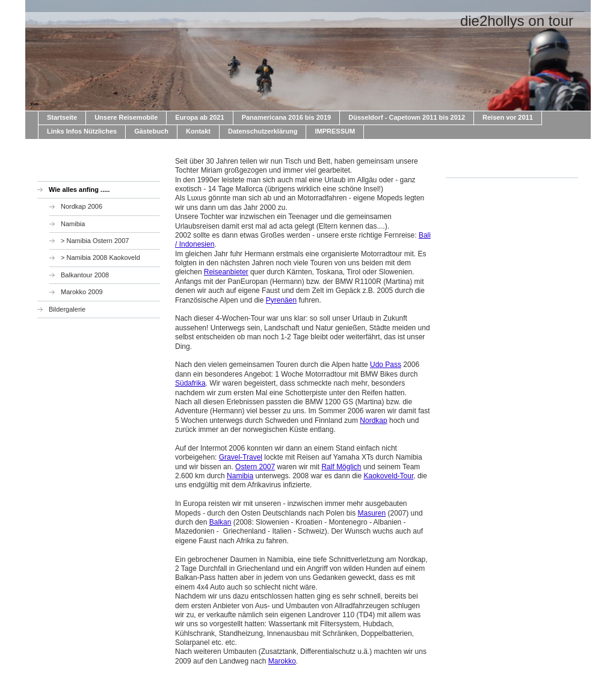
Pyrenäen (281, 300)
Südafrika (190, 383)
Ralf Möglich (341, 467)
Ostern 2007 (255, 467)
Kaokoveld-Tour (389, 476)
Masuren (372, 513)
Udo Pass (386, 365)
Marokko (282, 661)
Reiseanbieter (226, 272)
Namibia (240, 476)
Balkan (220, 522)
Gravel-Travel (241, 457)
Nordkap (373, 421)
